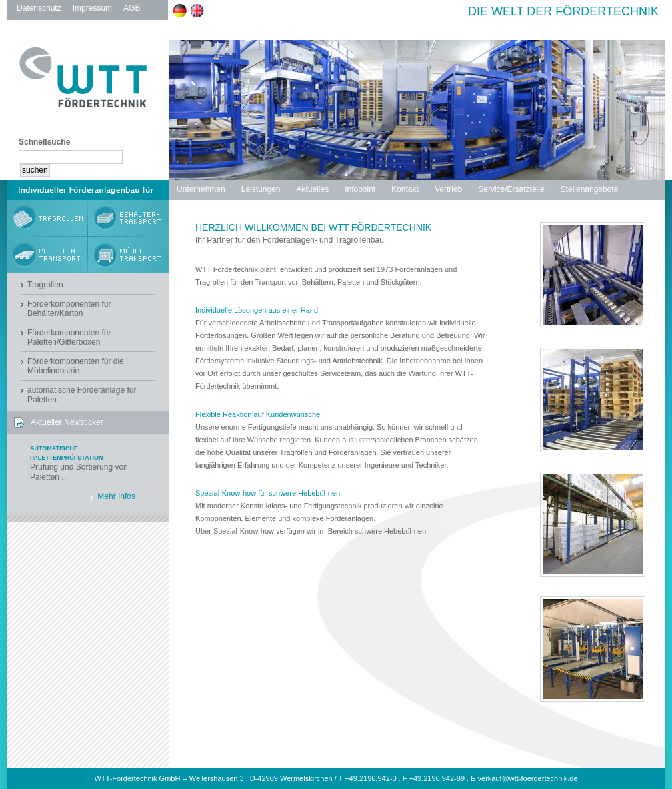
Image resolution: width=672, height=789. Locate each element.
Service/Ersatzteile (511, 189)
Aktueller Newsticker (67, 422)
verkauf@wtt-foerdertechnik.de (528, 778)
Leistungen (261, 189)
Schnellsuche (44, 142)
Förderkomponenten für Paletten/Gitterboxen (69, 337)
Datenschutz (39, 8)
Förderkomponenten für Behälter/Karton (69, 309)
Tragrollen (45, 285)
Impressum (92, 8)
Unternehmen (201, 189)
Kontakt (405, 189)
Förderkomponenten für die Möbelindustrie (76, 366)
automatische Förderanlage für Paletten (82, 395)
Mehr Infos (116, 496)
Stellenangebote (590, 189)
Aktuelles (312, 189)
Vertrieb (448, 189)
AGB (132, 8)
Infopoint (360, 189)
